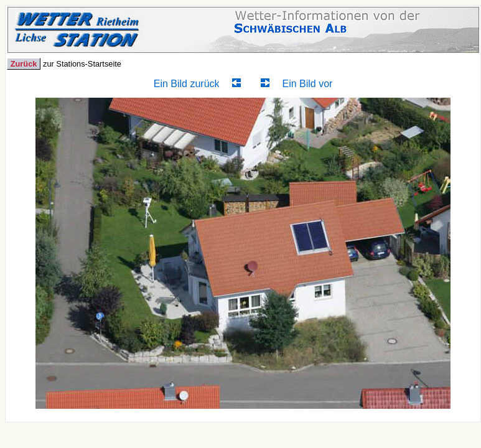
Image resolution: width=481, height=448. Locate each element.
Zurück (24, 64)
